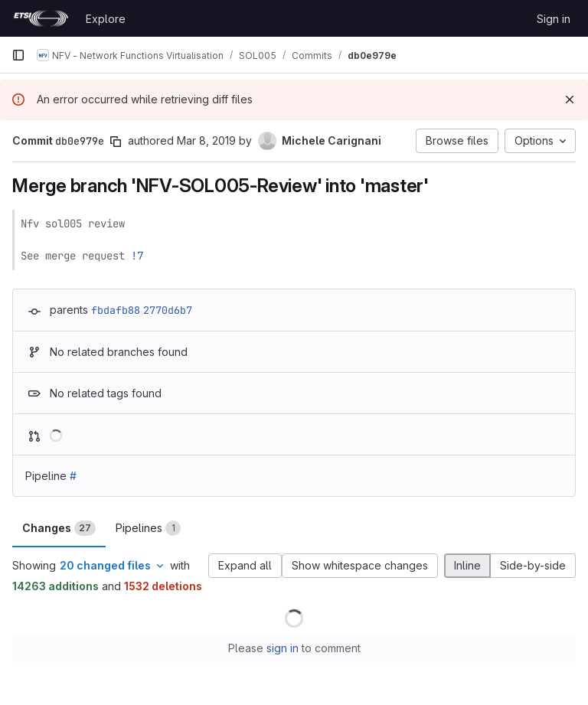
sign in (283, 648)
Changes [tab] (59, 528)
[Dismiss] (570, 100)
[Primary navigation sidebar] (18, 55)
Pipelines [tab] (148, 528)
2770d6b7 (168, 310)
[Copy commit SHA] (116, 142)
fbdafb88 (116, 310)
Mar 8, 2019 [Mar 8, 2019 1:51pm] (206, 140)
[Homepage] (41, 18)
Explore (106, 19)
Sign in (554, 19)
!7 (137, 256)
